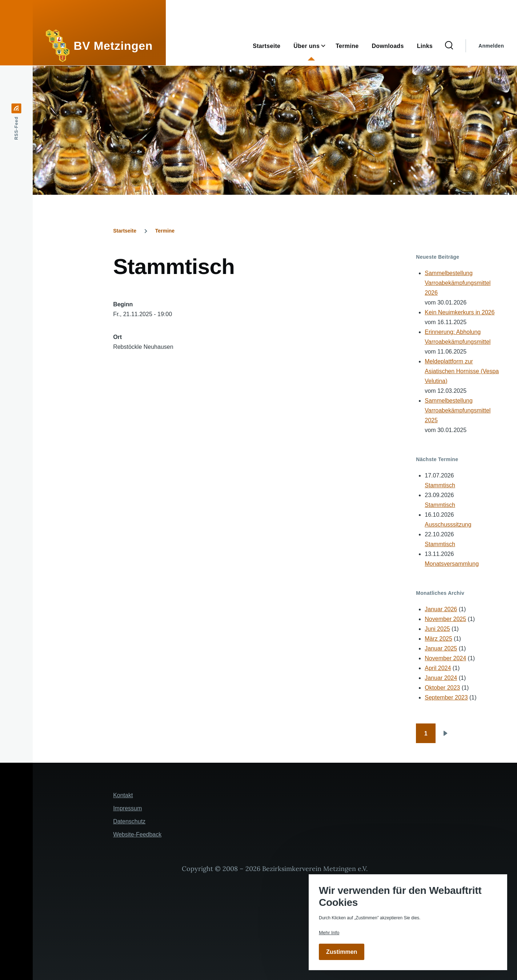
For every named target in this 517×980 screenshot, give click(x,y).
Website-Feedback (137, 834)
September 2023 (446, 697)
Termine (165, 231)
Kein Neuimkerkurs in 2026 (460, 312)
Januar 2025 (441, 648)
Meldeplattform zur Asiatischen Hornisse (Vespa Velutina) (462, 371)
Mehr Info (329, 933)
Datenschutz (129, 821)
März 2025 (438, 639)
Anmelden (491, 46)
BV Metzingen (113, 46)
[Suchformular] (449, 46)
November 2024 (445, 658)
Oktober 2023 (442, 688)
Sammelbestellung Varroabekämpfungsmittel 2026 (458, 283)
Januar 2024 (441, 678)
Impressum (127, 808)
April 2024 (438, 668)
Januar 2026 (441, 609)
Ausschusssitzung (448, 525)
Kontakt (123, 795)
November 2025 (445, 619)
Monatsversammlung (452, 564)
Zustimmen (342, 952)
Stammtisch (440, 485)
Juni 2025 (437, 629)
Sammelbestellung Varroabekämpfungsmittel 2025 (458, 410)
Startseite (125, 231)
